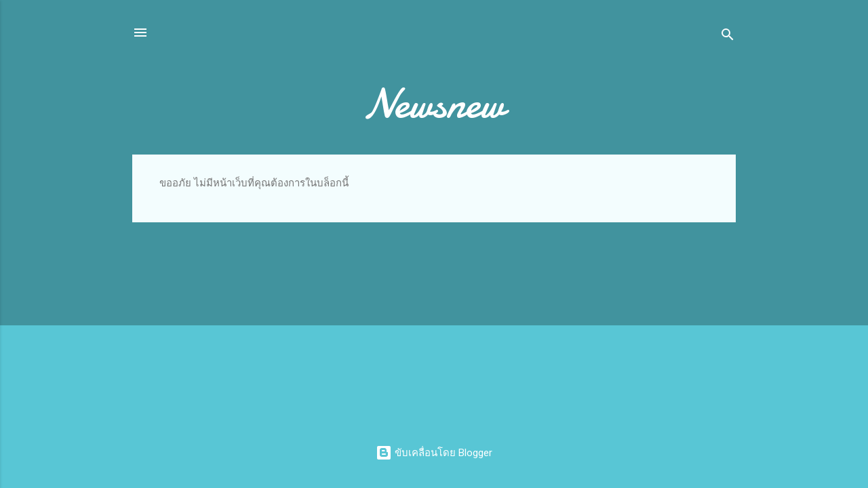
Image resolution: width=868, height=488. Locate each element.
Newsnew (434, 104)
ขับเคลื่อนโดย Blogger (434, 453)
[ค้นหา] (728, 37)
